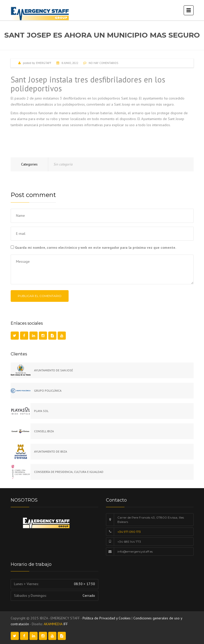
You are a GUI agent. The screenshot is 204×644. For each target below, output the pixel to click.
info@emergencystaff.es (135, 551)
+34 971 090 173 (129, 532)
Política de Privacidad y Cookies (107, 618)
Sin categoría (63, 164)
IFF (66, 624)
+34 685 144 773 (129, 542)
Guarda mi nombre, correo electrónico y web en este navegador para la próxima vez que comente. (96, 247)
